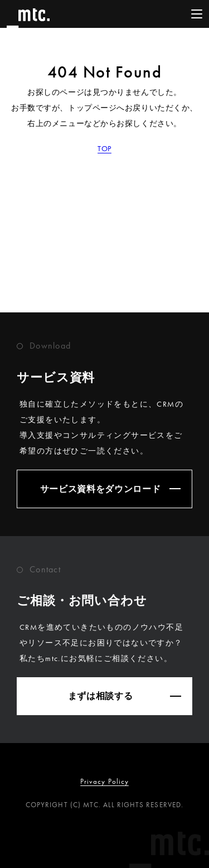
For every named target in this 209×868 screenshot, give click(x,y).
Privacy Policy (104, 781)
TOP (104, 148)
